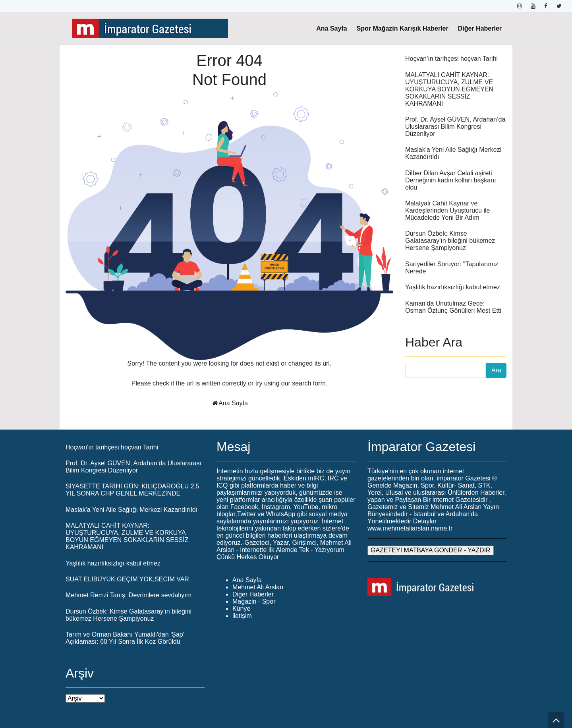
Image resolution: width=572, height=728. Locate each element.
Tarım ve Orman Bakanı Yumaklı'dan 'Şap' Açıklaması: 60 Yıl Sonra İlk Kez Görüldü (125, 638)
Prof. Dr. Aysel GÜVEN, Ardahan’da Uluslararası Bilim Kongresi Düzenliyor (455, 127)
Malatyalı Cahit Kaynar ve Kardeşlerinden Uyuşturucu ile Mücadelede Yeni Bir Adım (447, 210)
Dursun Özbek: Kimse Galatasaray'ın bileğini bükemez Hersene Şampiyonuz (450, 241)
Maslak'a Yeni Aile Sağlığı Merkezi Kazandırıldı (131, 510)
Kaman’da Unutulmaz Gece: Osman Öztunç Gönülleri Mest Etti (453, 307)
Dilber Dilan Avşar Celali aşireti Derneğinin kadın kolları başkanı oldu (451, 180)
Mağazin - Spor (254, 601)
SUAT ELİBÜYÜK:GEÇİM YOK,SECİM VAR (127, 579)
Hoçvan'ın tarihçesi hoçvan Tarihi (451, 59)
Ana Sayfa (331, 28)
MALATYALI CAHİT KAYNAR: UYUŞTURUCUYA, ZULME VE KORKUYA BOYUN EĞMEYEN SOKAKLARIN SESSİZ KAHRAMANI (449, 89)
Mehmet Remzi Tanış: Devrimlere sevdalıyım (129, 595)
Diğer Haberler (480, 28)
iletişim (242, 616)
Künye (241, 609)
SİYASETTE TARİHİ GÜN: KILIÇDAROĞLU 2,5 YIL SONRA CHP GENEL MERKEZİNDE (132, 490)
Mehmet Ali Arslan (258, 587)
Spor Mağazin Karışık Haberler (403, 28)
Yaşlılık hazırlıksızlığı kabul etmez (453, 287)
